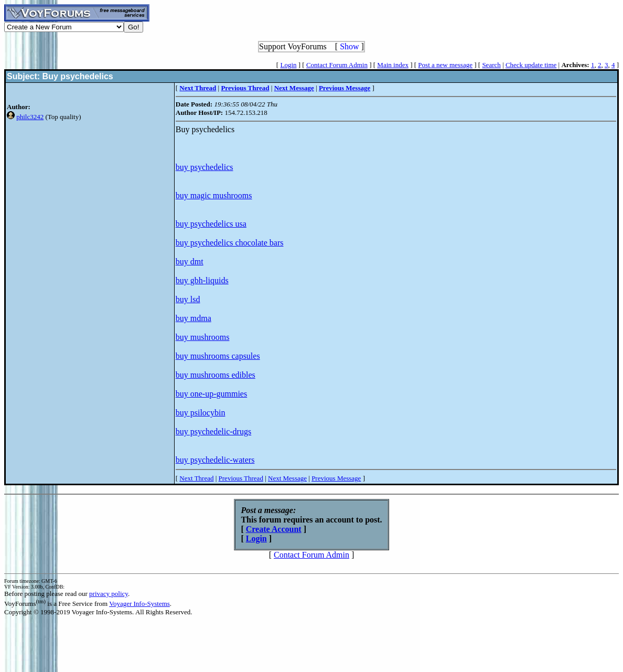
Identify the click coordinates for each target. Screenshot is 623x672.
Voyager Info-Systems (139, 604)
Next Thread (196, 478)
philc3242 (30, 117)
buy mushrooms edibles (216, 375)
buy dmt (190, 262)
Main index (393, 65)
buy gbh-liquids (202, 280)
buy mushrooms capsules (218, 356)
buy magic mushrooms (214, 195)
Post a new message (445, 65)
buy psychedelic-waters (215, 460)
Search (491, 65)
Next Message (287, 478)
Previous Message (336, 478)
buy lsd (188, 299)
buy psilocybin (201, 413)
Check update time (531, 65)
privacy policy (109, 594)
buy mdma (194, 318)
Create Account (274, 529)
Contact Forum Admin (337, 65)
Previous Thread (241, 478)
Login (288, 65)
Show (349, 46)
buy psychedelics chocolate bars (230, 243)
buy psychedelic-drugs (213, 431)
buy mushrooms (203, 337)
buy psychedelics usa (211, 224)
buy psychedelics (205, 167)
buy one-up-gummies (211, 394)
